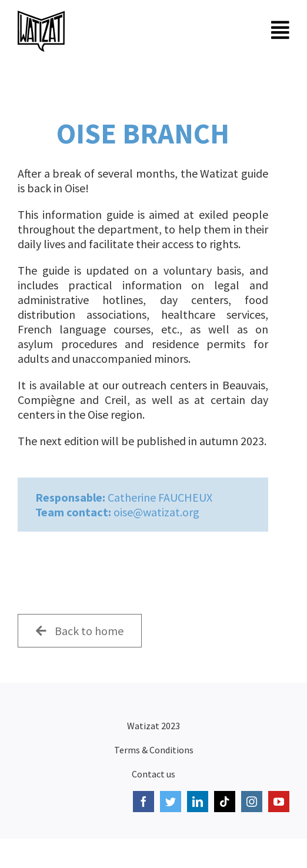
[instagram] (252, 802)
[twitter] (171, 802)
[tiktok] (225, 802)
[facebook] (144, 802)
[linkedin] (198, 802)
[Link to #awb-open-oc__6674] (280, 30)
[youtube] (279, 802)
